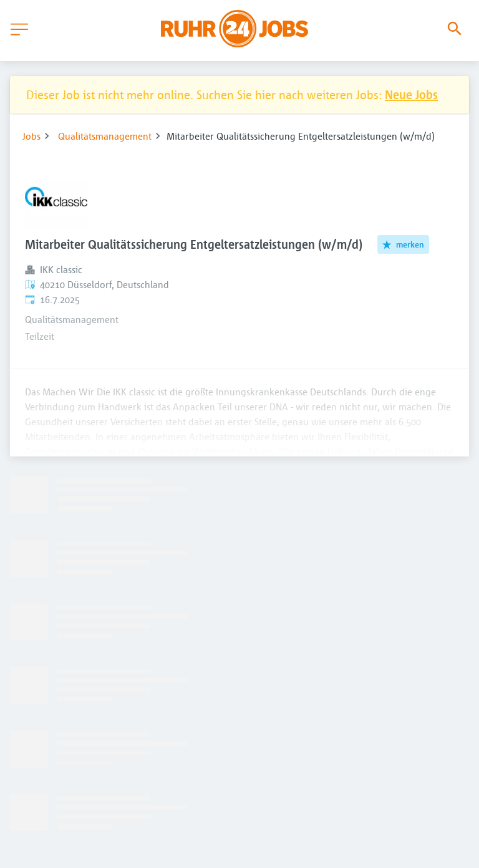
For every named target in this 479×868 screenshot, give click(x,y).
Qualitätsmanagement (105, 136)
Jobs (31, 136)
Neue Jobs (411, 94)
